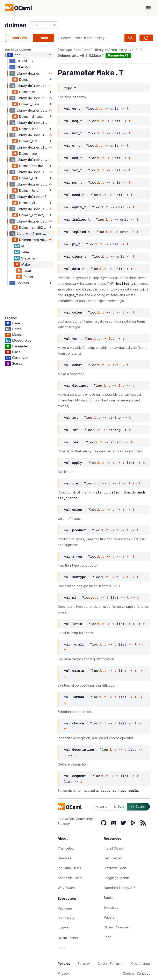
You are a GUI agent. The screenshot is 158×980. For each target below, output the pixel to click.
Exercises (111, 907)
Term (25, 252)
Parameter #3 (118, 55)
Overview (19, 38)
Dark (119, 806)
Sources (23, 283)
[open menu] (148, 8)
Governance (141, 964)
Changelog (66, 848)
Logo (108, 937)
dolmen (16, 25)
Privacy (63, 973)
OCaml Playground (118, 927)
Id (23, 246)
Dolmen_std (28, 178)
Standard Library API (120, 888)
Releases (64, 858)
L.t (99, 108)
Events (63, 928)
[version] (44, 25)
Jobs (61, 948)
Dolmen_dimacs (31, 116)
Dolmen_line (28, 153)
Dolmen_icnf (28, 129)
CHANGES (25, 61)
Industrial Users (69, 868)
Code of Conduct (136, 973)
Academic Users (70, 878)
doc (17, 55)
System (138, 807)
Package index (70, 50)
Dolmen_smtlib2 (31, 166)
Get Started (113, 858)
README (24, 67)
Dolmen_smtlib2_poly (34, 215)
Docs (44, 38)
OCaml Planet (68, 938)
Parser (28, 277)
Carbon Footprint (111, 964)
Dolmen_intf (28, 141)
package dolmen (18, 49)
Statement (29, 258)
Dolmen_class (29, 104)
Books (109, 898)
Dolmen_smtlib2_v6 (33, 227)
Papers (109, 917)
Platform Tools (115, 868)
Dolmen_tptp (29, 190)
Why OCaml (66, 888)
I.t (111, 338)
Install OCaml (114, 848)
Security (84, 964)
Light (101, 806)
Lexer (28, 271)
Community (66, 918)
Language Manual (117, 878)
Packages (65, 908)
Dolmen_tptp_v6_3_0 (34, 240)
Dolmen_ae (27, 92)
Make (26, 264)
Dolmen (25, 80)
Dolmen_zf (27, 203)
